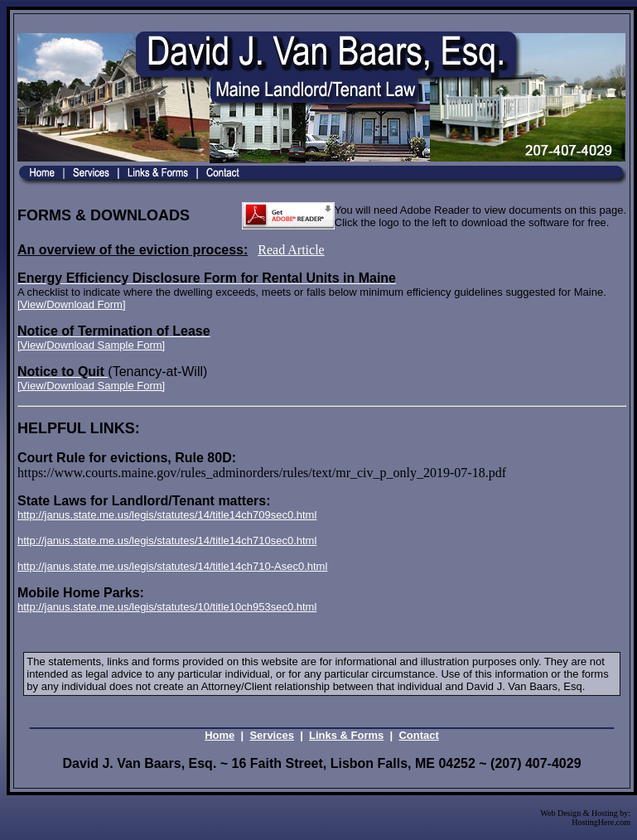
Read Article (291, 250)
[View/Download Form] (72, 304)
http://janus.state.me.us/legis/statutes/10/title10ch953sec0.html (167, 607)
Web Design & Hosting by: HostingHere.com (585, 818)
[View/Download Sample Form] (91, 345)
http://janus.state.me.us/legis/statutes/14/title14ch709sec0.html (167, 515)
